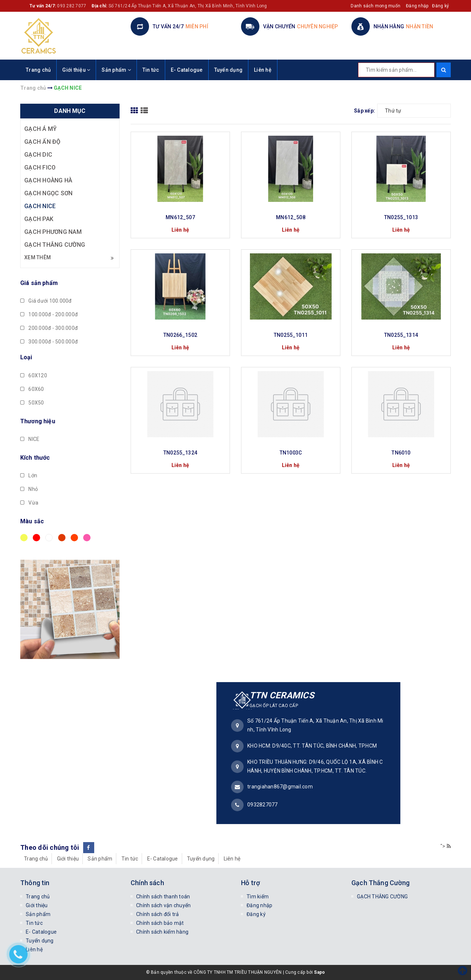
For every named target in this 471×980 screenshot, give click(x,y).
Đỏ (36, 538)
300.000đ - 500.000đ (49, 342)
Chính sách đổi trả (158, 914)
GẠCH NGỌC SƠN (48, 193)
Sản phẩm (116, 70)
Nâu (62, 538)
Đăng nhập (417, 6)
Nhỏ (29, 489)
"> (446, 846)
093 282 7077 (72, 6)
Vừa (29, 503)
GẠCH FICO (40, 168)
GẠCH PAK (39, 219)
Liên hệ (263, 70)
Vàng (24, 538)
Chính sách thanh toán (163, 897)
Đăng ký (440, 6)
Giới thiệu (76, 70)
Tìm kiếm (258, 897)
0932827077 (263, 805)
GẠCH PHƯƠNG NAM (53, 232)
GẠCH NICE (40, 206)
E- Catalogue (187, 70)
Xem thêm (69, 258)
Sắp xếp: (364, 111)
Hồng (87, 538)
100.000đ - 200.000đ (49, 314)
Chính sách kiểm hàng (162, 932)
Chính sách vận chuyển (163, 905)
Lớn (29, 475)
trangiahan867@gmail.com (280, 787)
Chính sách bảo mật (160, 923)
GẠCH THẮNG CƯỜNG (55, 245)
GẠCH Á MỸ (40, 129)
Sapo (319, 972)
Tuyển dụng (229, 70)
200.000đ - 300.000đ (49, 328)
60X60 (32, 389)
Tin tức (151, 70)
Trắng (49, 538)
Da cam (74, 538)
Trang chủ (38, 70)
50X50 (32, 403)
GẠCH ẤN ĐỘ (43, 142)
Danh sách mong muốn (376, 6)
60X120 (34, 375)
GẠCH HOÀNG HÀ (48, 180)
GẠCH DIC (38, 155)
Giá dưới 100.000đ (46, 301)
